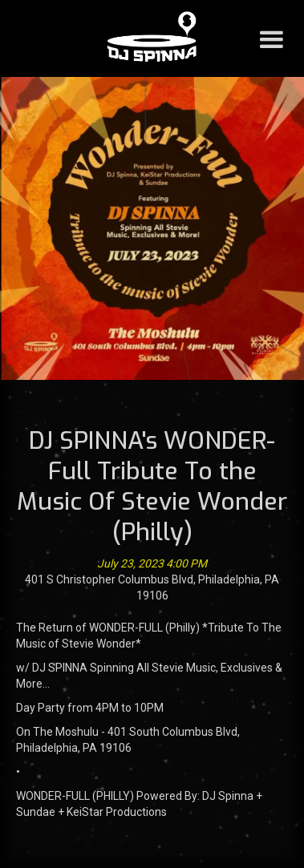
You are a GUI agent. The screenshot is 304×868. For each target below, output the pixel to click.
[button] (271, 38)
